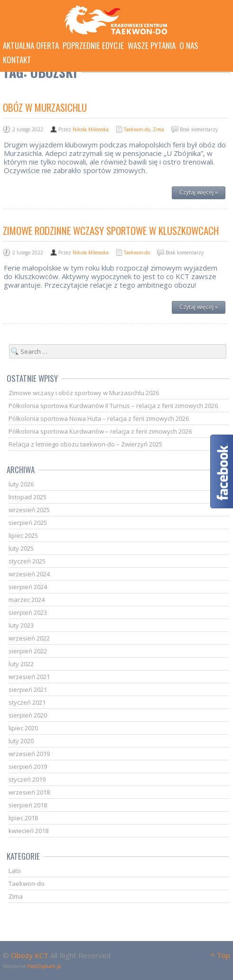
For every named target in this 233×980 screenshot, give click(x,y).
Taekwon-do (137, 129)
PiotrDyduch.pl (44, 966)
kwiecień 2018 (28, 831)
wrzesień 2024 (29, 574)
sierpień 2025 (28, 523)
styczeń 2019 (27, 779)
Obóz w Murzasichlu (45, 107)
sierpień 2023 (28, 612)
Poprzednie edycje (93, 46)
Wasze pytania (152, 46)
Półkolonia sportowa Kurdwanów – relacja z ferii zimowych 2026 (100, 431)
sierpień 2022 (28, 651)
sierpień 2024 (28, 587)
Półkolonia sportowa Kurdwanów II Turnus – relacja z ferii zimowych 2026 (113, 406)
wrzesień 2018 (29, 792)
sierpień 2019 (28, 767)
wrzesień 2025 (29, 510)
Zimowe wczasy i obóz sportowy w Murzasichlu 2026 (84, 393)
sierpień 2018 (28, 805)
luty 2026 (21, 484)
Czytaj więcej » (199, 192)
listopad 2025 (28, 497)
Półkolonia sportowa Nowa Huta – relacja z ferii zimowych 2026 (99, 418)
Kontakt (17, 60)
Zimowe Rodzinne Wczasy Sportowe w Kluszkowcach (111, 230)
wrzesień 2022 (29, 638)
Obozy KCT (30, 955)
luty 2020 (21, 741)
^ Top (220, 955)
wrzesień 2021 (29, 677)
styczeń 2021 (27, 702)
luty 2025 (21, 548)
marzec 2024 (27, 600)
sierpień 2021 (28, 689)
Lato (15, 871)
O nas (189, 46)
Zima (158, 129)
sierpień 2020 (28, 715)
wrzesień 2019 (29, 754)
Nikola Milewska (91, 129)
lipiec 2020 (23, 728)
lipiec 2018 (23, 818)
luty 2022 (21, 664)
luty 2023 (21, 625)
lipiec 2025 (23, 535)
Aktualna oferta (31, 46)
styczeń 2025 (27, 561)
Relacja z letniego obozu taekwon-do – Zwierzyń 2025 (85, 444)
